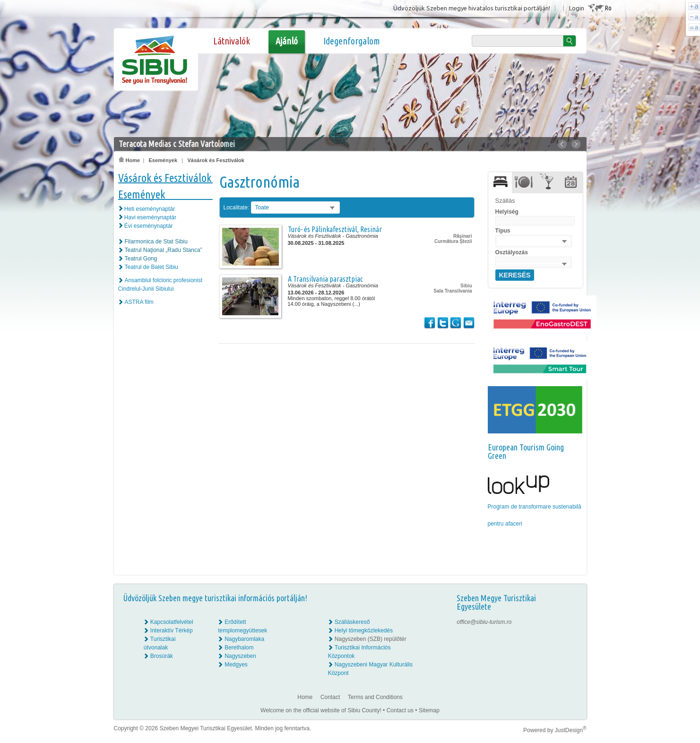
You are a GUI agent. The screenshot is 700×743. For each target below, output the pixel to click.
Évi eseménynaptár (149, 226)
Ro (608, 8)
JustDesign (571, 730)
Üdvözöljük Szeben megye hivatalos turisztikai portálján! (472, 8)
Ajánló (287, 41)
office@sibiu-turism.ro (484, 622)
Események (163, 160)
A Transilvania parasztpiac (325, 279)
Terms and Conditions (375, 697)
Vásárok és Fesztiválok (216, 160)
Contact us (400, 710)
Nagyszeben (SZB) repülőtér (371, 639)
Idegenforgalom (352, 41)
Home (130, 160)
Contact (330, 697)
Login (577, 8)
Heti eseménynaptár (150, 209)
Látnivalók (232, 41)
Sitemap (429, 710)
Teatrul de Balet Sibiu (151, 267)
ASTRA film (139, 302)
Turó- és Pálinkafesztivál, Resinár (335, 229)
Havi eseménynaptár (150, 217)
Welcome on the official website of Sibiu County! (321, 710)
